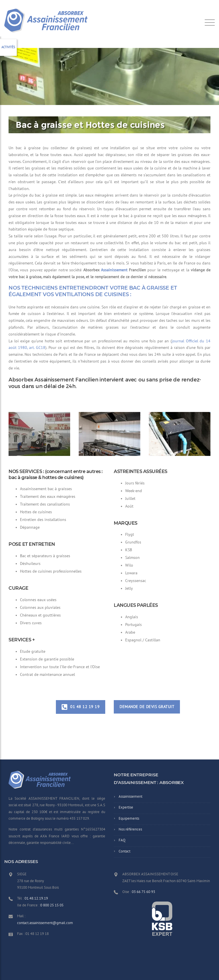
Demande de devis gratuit (147, 707)
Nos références (130, 829)
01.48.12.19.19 (36, 898)
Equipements (129, 819)
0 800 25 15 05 (52, 905)
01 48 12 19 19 (81, 707)
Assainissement (114, 270)
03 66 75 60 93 (143, 892)
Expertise (126, 807)
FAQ (122, 840)
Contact (124, 851)
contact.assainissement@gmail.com (45, 923)
